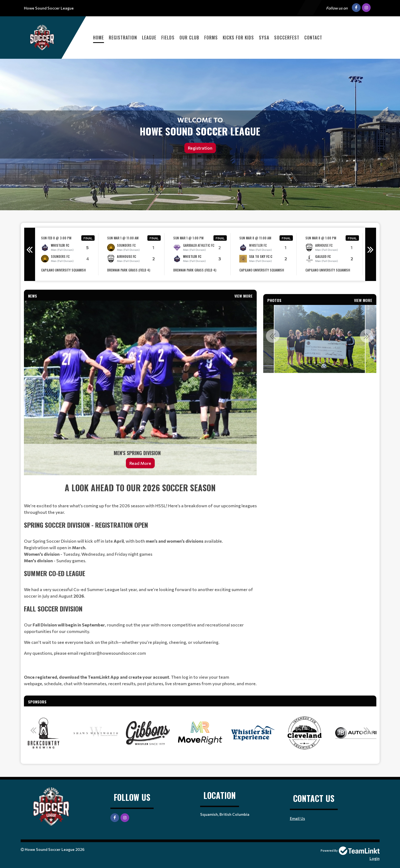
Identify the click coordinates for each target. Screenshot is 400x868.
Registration (123, 38)
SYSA (264, 38)
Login (375, 858)
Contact (313, 38)
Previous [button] (30, 254)
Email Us (297, 818)
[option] (68, 254)
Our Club (189, 38)
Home (98, 38)
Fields (168, 38)
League (149, 38)
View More (244, 296)
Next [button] (371, 254)
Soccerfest (287, 38)
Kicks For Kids (238, 38)
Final (88, 238)
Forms (211, 38)
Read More (140, 463)
